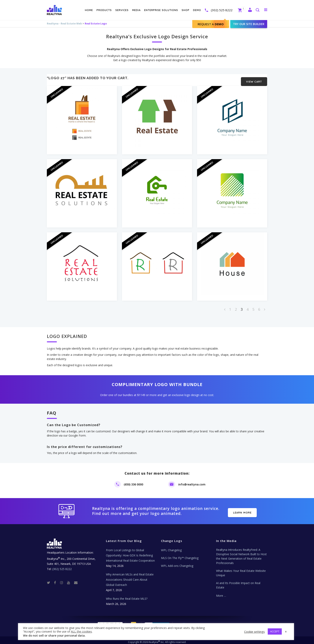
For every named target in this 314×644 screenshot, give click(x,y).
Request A (211, 24)
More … (221, 593)
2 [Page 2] (236, 306)
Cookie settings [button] (254, 632)
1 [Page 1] (230, 306)
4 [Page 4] (248, 306)
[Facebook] (57, 579)
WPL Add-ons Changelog (177, 563)
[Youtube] (70, 579)
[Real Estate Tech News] (76, 579)
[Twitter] (50, 579)
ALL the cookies (81, 631)
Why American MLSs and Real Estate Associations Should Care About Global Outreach (130, 577)
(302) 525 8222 (222, 10)
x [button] (286, 631)
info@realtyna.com (192, 481)
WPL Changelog (171, 547)
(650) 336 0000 (133, 481)
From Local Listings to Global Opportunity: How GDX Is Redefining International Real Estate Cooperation (130, 552)
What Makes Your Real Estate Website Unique (241, 570)
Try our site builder (249, 24)
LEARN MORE (242, 510)
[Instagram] (63, 579)
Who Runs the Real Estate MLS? (127, 596)
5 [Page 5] (253, 306)
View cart (254, 79)
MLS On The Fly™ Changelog (180, 555)
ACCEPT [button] (275, 631)
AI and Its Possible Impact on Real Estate (238, 582)
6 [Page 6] (259, 306)
